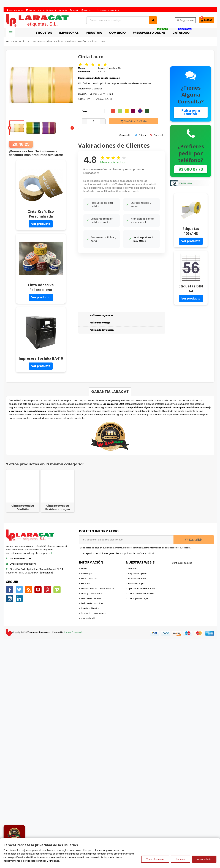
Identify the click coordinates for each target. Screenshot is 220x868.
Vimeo (57, 590)
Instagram (10, 598)
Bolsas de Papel (136, 583)
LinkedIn (19, 598)
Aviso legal (87, 574)
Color (85, 111)
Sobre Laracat (35, 10)
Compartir (123, 135)
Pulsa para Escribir (191, 112)
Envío (84, 569)
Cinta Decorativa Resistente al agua (58, 507)
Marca (82, 68)
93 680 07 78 (191, 169)
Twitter (19, 590)
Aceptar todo (204, 859)
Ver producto (41, 224)
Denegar (181, 859)
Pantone (86, 583)
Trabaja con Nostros (92, 593)
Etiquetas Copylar (137, 574)
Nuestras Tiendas (90, 608)
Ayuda (74, 10)
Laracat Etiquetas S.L (74, 632)
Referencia (84, 72)
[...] (53, 553)
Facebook (10, 590)
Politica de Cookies (91, 598)
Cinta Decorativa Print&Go (23, 507)
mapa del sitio (89, 618)
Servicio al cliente (57, 10)
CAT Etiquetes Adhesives (141, 593)
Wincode (133, 569)
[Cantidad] (94, 121)
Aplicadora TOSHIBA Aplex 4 (142, 588)
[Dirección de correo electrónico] (126, 540)
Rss (29, 590)
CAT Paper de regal (138, 598)
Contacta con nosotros (93, 613)
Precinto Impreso (137, 579)
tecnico (87, 10)
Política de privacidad (93, 603)
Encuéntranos (15, 10)
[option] (23, 491)
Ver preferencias (155, 859)
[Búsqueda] (122, 20)
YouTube (38, 590)
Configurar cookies (182, 563)
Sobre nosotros (89, 579)
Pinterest (157, 135)
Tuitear (140, 135)
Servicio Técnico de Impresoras (98, 588)
